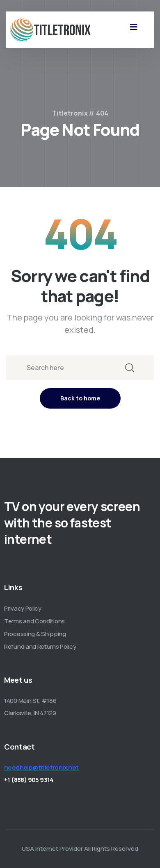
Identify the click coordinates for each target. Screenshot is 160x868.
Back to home (80, 398)
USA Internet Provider (52, 849)
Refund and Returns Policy (40, 646)
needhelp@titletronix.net (41, 767)
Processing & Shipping (35, 634)
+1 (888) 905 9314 (29, 780)
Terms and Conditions (34, 621)
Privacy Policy (23, 608)
